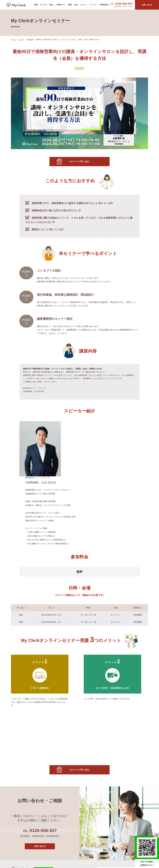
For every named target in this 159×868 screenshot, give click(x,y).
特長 (36, 5)
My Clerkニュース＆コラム (136, 776)
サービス (44, 5)
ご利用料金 (111, 779)
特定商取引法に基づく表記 (136, 822)
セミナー (84, 5)
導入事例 (110, 786)
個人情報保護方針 (135, 786)
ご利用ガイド (61, 5)
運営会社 (131, 782)
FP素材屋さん (105, 5)
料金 (51, 5)
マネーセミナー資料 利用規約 (136, 803)
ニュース (93, 5)
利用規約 (131, 790)
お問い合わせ (40, 748)
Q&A (76, 5)
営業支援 (79, 68)
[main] (79, 386)
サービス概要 (112, 775)
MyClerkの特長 (113, 771)
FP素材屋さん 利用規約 (136, 796)
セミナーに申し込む (80, 162)
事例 (70, 5)
